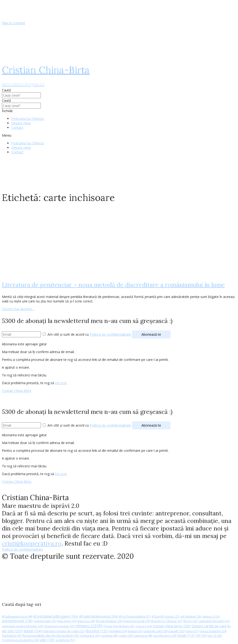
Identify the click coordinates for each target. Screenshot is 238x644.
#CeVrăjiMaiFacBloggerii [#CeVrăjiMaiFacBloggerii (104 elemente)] (56, 616)
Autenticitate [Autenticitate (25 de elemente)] (45, 621)
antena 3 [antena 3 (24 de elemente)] (211, 617)
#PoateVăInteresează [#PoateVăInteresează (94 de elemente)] (98, 616)
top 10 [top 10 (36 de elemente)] (215, 636)
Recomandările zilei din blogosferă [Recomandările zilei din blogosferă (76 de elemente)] (51, 636)
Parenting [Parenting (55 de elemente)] (12, 636)
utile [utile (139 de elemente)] (47, 640)
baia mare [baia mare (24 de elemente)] (67, 621)
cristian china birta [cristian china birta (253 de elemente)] (172, 626)
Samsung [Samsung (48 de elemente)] (143, 636)
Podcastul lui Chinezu (28, 119)
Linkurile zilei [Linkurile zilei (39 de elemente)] (155, 631)
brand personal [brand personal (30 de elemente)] (137, 621)
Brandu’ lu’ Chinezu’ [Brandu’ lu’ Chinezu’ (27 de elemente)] (167, 621)
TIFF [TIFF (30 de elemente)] (201, 636)
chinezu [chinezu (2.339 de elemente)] (89, 626)
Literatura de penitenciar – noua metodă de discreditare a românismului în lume (113, 285)
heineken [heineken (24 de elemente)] (118, 631)
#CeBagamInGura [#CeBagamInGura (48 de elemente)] (17, 616)
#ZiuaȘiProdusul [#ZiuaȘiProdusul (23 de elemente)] (166, 617)
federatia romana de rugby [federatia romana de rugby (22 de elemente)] (64, 631)
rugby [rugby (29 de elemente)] (126, 636)
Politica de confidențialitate (110, 334)
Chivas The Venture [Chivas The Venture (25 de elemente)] (119, 626)
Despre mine (21, 123)
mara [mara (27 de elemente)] (192, 631)
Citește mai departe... (18, 309)
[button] (119, 135)
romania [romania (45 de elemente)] (109, 636)
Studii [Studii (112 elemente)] (186, 635)
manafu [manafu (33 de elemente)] (176, 631)
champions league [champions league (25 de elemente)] (59, 626)
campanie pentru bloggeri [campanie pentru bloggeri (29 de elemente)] (23, 626)
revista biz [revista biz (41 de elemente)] (90, 636)
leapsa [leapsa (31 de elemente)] (135, 631)
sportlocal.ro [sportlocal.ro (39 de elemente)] (165, 636)
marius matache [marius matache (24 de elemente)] (213, 631)
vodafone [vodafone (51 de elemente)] (65, 640)
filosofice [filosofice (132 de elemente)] (97, 631)
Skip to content (13, 23)
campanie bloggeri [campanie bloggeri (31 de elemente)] (214, 621)
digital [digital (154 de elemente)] (33, 631)
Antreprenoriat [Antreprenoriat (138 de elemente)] (17, 621)
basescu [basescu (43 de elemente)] (86, 621)
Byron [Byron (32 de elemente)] (190, 621)
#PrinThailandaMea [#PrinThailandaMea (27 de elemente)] (135, 617)
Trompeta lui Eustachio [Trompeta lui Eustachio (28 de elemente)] (20, 640)
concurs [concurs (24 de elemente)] (144, 626)
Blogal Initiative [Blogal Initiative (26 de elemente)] (109, 621)
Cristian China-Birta (17, 391)
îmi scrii (61, 383)
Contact (17, 128)
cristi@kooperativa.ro (32, 543)
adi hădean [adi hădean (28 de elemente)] (191, 617)
